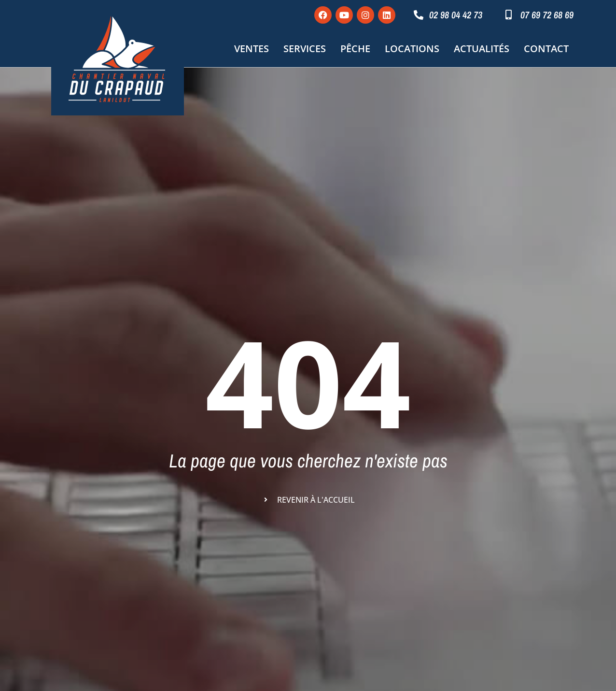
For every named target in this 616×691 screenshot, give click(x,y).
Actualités (482, 49)
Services (305, 49)
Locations (412, 49)
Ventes (252, 49)
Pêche (355, 49)
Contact (546, 49)
